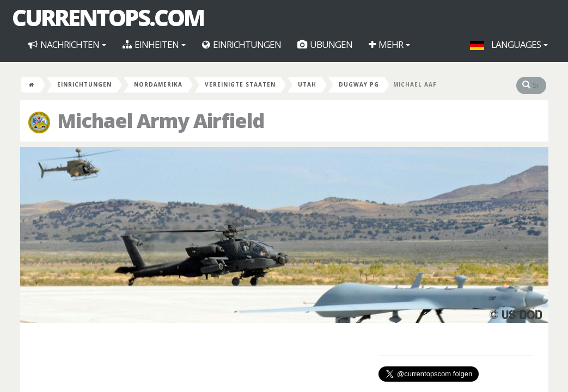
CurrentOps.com (108, 17)
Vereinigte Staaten (240, 84)
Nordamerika (158, 84)
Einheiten (154, 44)
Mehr (389, 44)
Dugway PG (359, 84)
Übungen (325, 44)
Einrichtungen (242, 44)
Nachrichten (67, 44)
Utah (307, 84)
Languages (509, 44)
